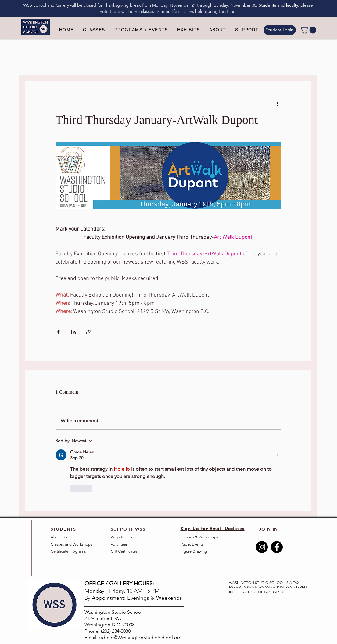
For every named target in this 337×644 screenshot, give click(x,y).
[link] (308, 30)
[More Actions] (278, 455)
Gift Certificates (124, 551)
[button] (94, 30)
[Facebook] (277, 547)
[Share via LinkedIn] (73, 332)
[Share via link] (88, 332)
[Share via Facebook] (58, 332)
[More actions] (278, 103)
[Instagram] (262, 547)
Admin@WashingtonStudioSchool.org (140, 637)
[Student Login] (280, 30)
